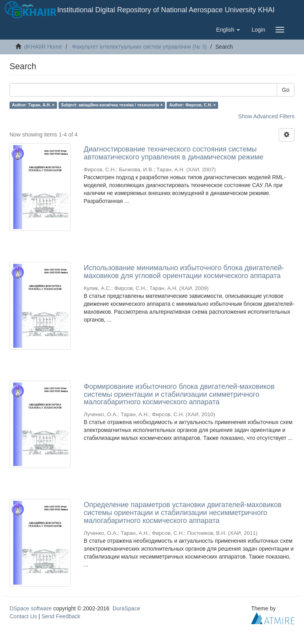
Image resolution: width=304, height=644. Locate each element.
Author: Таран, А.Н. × (33, 105)
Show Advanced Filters (266, 116)
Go (286, 90)
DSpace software (31, 608)
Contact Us (23, 616)
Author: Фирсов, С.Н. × (193, 105)
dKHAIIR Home (43, 47)
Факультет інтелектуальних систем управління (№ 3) (139, 47)
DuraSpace (126, 608)
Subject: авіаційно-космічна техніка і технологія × (112, 105)
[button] (228, 30)
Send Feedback (61, 616)
